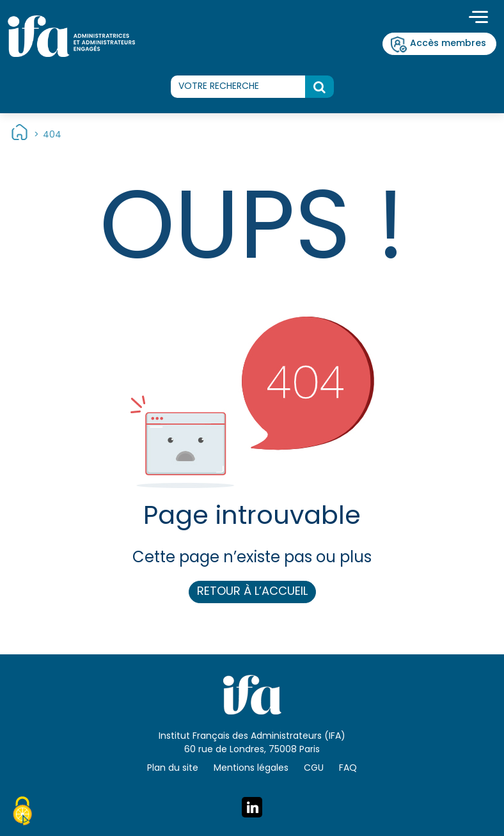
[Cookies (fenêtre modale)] (22, 813)
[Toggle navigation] (478, 19)
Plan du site (173, 769)
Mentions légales (251, 769)
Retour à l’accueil (252, 592)
